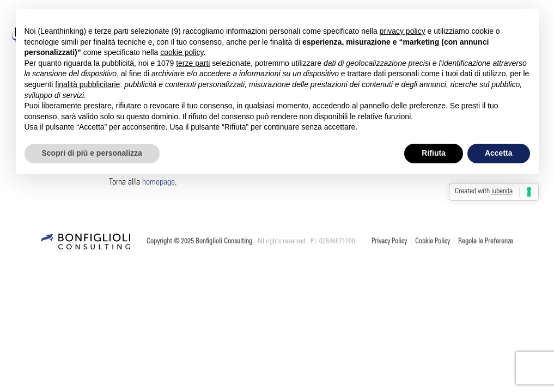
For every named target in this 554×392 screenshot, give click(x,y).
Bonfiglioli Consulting (224, 242)
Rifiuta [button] (434, 153)
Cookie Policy (433, 242)
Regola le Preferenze (486, 242)
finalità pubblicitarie (87, 84)
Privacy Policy (389, 242)
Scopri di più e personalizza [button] (92, 153)
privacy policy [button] (403, 31)
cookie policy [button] (182, 52)
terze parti (193, 63)
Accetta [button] (499, 153)
